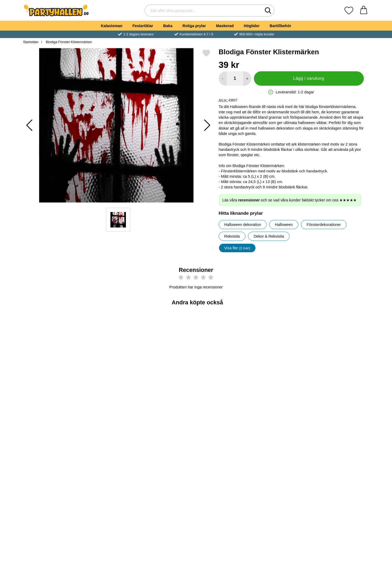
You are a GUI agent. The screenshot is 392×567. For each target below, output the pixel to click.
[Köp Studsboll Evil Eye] (109, 382)
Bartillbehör (280, 26)
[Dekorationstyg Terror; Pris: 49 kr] (51, 431)
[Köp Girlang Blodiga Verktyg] (167, 469)
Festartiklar (143, 26)
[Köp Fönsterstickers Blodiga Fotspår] (283, 469)
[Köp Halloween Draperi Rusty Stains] (225, 382)
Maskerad (225, 26)
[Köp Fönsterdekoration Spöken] (109, 469)
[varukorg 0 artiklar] (364, 11)
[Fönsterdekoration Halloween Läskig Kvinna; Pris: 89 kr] (341, 345)
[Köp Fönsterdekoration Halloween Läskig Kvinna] (341, 382)
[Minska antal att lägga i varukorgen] (223, 78)
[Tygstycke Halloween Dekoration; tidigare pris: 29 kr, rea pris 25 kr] (51, 345)
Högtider (252, 26)
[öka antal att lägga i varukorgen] (247, 78)
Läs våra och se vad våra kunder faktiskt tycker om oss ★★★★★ (290, 200)
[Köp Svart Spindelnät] (225, 469)
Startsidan (31, 42)
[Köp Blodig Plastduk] (283, 382)
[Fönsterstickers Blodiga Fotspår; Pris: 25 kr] (283, 431)
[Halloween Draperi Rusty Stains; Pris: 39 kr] (225, 345)
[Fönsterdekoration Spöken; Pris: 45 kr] (109, 431)
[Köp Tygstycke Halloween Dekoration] (51, 382)
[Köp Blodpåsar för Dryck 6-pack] (167, 382)
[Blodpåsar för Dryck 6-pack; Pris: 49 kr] (167, 345)
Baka (168, 26)
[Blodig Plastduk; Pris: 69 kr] (283, 345)
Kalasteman (112, 26)
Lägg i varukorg (309, 78)
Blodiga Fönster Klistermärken (68, 42)
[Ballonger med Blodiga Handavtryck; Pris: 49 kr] (341, 431)
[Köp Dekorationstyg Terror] (51, 469)
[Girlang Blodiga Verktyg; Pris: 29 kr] (167, 431)
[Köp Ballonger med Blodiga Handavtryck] (341, 469)
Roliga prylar (194, 26)
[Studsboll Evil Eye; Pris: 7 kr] (109, 345)
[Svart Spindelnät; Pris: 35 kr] (225, 431)
